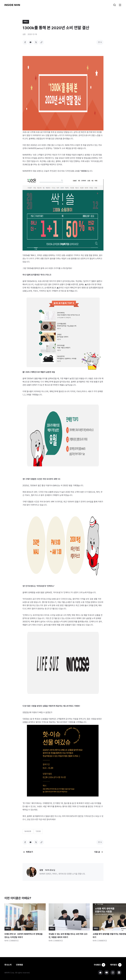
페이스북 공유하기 (25, 42)
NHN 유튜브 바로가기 (107, 973)
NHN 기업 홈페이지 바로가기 (100, 973)
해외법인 (116, 965)
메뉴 (120, 5)
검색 (115, 5)
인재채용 (19, 965)
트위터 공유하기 (36, 42)
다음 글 (97, 852)
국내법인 (99, 965)
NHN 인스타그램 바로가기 (113, 973)
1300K (38, 831)
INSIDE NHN (12, 5)
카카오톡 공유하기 (31, 42)
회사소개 (8, 965)
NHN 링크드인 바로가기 (119, 973)
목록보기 (30, 852)
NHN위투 (28, 831)
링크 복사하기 (41, 42)
